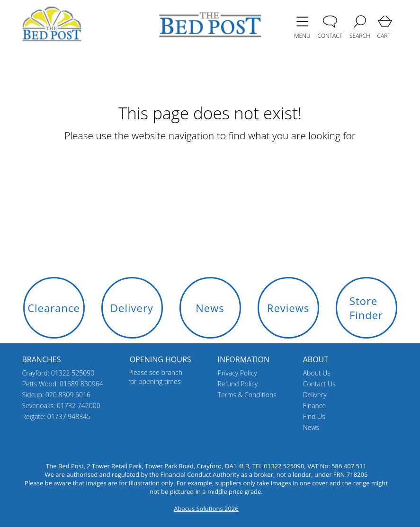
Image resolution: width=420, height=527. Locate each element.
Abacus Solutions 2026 (206, 509)
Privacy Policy (237, 373)
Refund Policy (238, 384)
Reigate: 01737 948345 (57, 416)
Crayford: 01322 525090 (58, 373)
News (311, 427)
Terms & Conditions (247, 395)
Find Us (314, 416)
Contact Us (319, 384)
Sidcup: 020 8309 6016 (57, 395)
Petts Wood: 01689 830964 (63, 384)
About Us (317, 373)
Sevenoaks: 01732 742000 (61, 406)
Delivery (315, 395)
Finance (315, 406)
